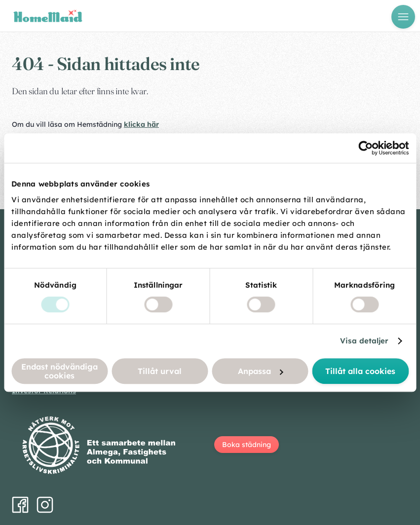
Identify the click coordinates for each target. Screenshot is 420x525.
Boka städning (247, 445)
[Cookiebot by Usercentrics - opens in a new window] (365, 148)
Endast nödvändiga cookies (59, 371)
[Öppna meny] (403, 17)
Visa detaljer (364, 341)
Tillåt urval (160, 371)
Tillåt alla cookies (360, 371)
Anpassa (260, 371)
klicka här (141, 124)
